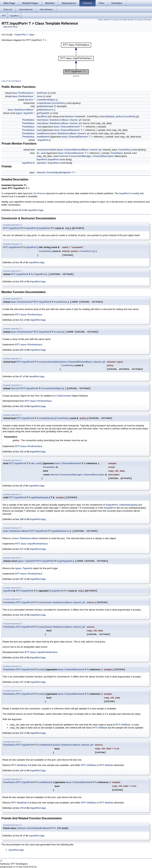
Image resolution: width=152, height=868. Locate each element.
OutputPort (110, 508)
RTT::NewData (19, 765)
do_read (41, 153)
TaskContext (64, 396)
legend (76, 76)
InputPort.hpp (24, 35)
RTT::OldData (123, 725)
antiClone (42, 93)
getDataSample (45, 106)
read (39, 120)
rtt (1, 861)
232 (22, 406)
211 (22, 320)
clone (40, 96)
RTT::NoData (106, 765)
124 (22, 770)
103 (22, 615)
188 (22, 519)
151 (22, 733)
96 (21, 262)
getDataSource (45, 110)
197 (22, 579)
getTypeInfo (43, 113)
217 (22, 549)
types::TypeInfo (24, 113)
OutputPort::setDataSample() (122, 505)
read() (136, 193)
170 (22, 808)
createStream (44, 103)
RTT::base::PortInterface (29, 315)
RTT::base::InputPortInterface (32, 544)
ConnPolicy (59, 103)
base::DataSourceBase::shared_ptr (62, 120)
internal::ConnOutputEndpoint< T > (56, 172)
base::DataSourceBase (20, 110)
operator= (42, 163)
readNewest (43, 133)
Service (29, 100)
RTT (4, 16)
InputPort (15, 16)
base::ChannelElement (66, 127)
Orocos (41, 193)
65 (21, 836)
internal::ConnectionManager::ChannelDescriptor (87, 156)
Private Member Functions (132, 20)
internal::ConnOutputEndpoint (34, 828)
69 (21, 486)
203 (22, 350)
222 (22, 452)
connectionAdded (46, 150)
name (70, 116)
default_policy (115, 116)
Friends (148, 20)
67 (21, 376)
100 (22, 282)
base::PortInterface (22, 93)
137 (22, 682)
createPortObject (46, 100)
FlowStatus (28, 120)
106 (22, 658)
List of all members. (12, 81)
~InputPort (42, 140)
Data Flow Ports (11, 27)
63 (20, 210)
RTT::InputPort (11, 228)
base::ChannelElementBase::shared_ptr (80, 150)
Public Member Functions (109, 20)
